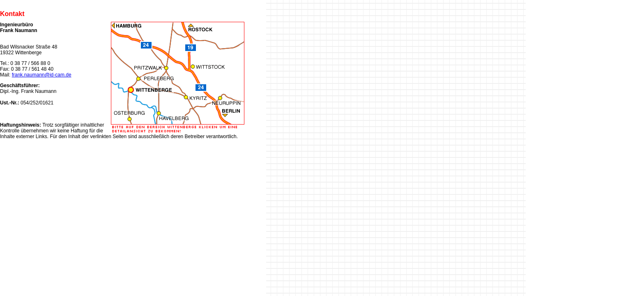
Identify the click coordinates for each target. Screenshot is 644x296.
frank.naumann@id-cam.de (42, 75)
